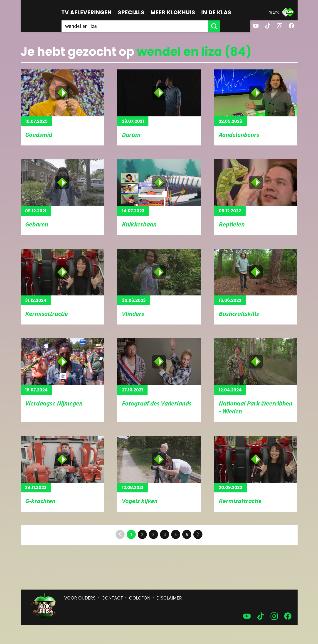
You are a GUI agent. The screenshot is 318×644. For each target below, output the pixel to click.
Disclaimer (169, 598)
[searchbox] (150, 26)
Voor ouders (80, 598)
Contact (112, 598)
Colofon (140, 598)
